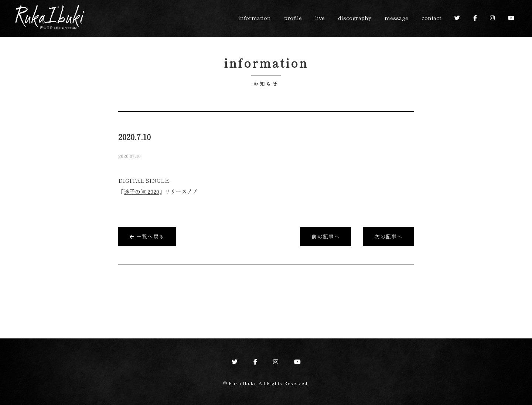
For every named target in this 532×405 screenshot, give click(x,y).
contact (431, 18)
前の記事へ (325, 236)
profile (293, 18)
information (255, 18)
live (320, 18)
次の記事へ (388, 236)
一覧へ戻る (147, 236)
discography (355, 18)
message (396, 18)
